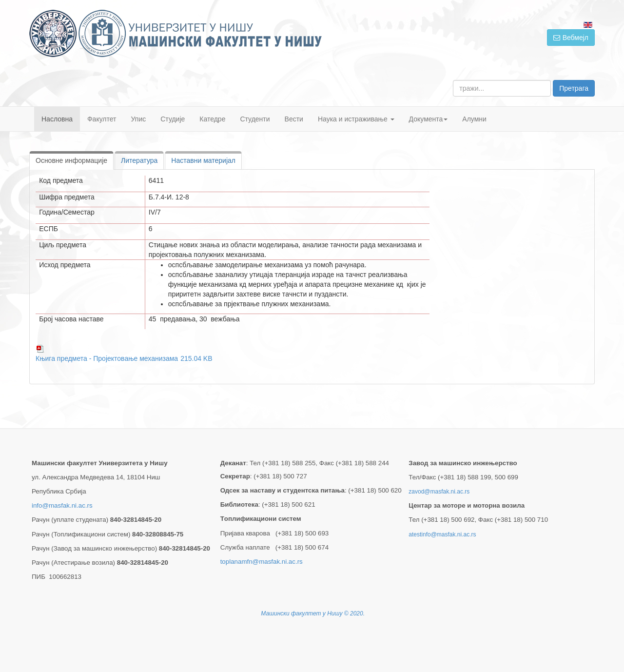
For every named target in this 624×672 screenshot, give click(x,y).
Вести (294, 119)
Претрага (574, 88)
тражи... (453, 80)
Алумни (474, 119)
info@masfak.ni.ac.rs (62, 505)
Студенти (255, 119)
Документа (429, 119)
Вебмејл (571, 38)
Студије (173, 119)
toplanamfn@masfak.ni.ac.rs (262, 562)
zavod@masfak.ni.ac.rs (439, 492)
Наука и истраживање (356, 119)
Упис (139, 119)
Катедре (212, 119)
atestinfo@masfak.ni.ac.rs (442, 534)
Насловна (57, 119)
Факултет (102, 119)
